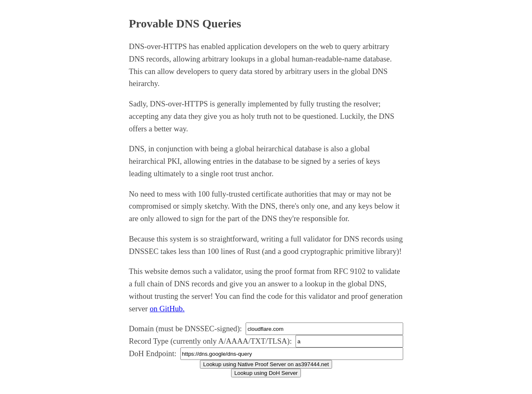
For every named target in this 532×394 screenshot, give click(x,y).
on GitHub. (167, 309)
